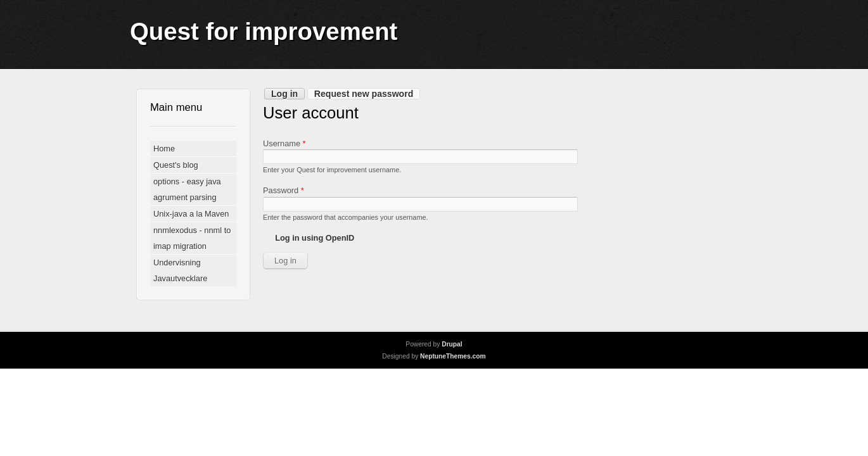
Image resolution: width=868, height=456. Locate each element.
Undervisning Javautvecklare (180, 270)
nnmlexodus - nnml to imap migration (192, 238)
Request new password (364, 94)
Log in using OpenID (315, 238)
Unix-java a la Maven (191, 214)
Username (284, 143)
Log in (288, 94)
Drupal (452, 344)
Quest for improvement (264, 31)
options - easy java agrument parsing (187, 189)
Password (284, 190)
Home (164, 149)
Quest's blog (176, 165)
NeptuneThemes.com (453, 356)
